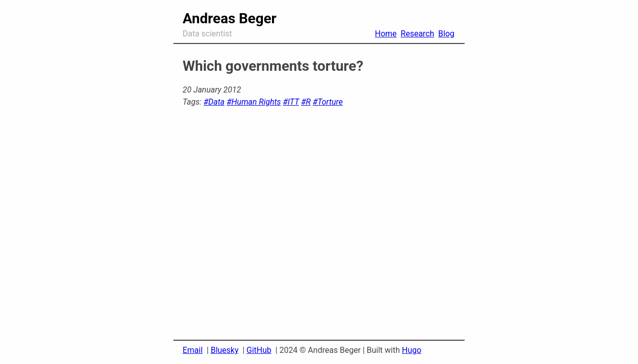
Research (418, 34)
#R (306, 102)
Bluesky (225, 350)
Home (386, 34)
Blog (446, 34)
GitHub (259, 350)
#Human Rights (254, 102)
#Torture (328, 102)
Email (193, 350)
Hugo (412, 350)
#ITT (291, 102)
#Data (214, 102)
